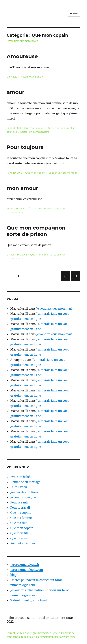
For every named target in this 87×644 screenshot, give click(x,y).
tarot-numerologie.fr (25, 565)
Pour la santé (20, 502)
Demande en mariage (25, 482)
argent (68, 128)
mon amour (23, 188)
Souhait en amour (23, 543)
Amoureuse (22, 56)
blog (13, 575)
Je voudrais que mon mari (54, 308)
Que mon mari (21, 538)
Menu (74, 13)
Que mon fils (19, 533)
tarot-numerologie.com (27, 570)
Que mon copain (33, 77)
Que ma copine (21, 513)
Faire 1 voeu (19, 487)
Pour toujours (25, 147)
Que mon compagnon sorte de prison (36, 231)
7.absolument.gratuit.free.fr (30, 600)
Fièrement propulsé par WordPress (56, 637)
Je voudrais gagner (23, 497)
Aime (51, 128)
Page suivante (75, 281)
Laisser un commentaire (35, 132)
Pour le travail (20, 507)
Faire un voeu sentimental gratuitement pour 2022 (40, 620)
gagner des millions (24, 492)
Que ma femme (21, 518)
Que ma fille (19, 523)
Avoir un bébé (20, 477)
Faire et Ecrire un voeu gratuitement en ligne (32, 633)
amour (16, 92)
